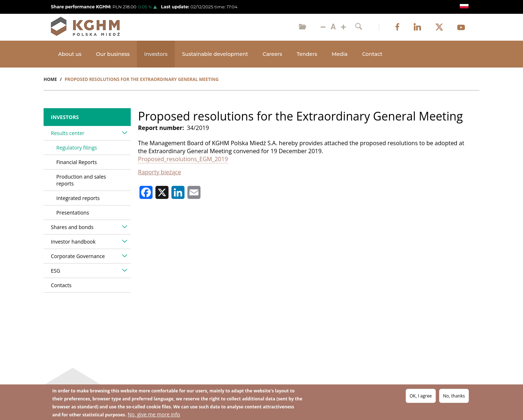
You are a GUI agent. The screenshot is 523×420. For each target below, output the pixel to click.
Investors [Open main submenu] (156, 54)
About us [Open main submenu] (70, 54)
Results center (68, 133)
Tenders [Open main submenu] (307, 54)
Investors (65, 117)
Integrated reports (78, 198)
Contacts (61, 285)
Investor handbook (73, 242)
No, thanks (454, 396)
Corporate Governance (78, 256)
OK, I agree (421, 396)
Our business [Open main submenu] (113, 54)
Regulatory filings (77, 148)
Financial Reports (77, 162)
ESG (56, 271)
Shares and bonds (72, 227)
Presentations (73, 213)
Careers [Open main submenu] (272, 54)
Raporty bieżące (159, 172)
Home (50, 79)
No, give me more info (154, 414)
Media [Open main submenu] (340, 54)
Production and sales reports (81, 180)
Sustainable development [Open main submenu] (215, 54)
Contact (372, 54)
